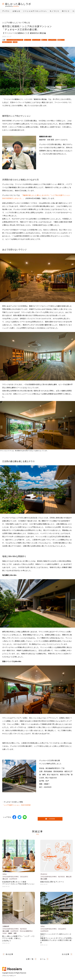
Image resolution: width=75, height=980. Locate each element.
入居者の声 (6, 926)
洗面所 (10, 933)
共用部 (15, 42)
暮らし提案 (44, 879)
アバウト (6, 11)
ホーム (43, 959)
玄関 (15, 933)
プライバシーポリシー (9, 976)
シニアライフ (52, 40)
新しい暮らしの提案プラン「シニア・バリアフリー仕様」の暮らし (18, 938)
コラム (5, 874)
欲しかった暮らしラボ (17, 4)
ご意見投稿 (50, 819)
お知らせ (16, 11)
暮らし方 (44, 40)
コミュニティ (36, 40)
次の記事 (66, 954)
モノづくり (28, 40)
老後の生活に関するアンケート (52, 882)
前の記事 (10, 954)
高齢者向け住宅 (7, 42)
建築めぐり (61, 40)
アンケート (44, 874)
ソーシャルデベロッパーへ (35, 11)
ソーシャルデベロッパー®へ (15, 40)
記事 (4, 40)
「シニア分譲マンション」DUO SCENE (16, 805)
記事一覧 (30, 959)
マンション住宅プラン (26, 931)
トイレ (5, 933)
